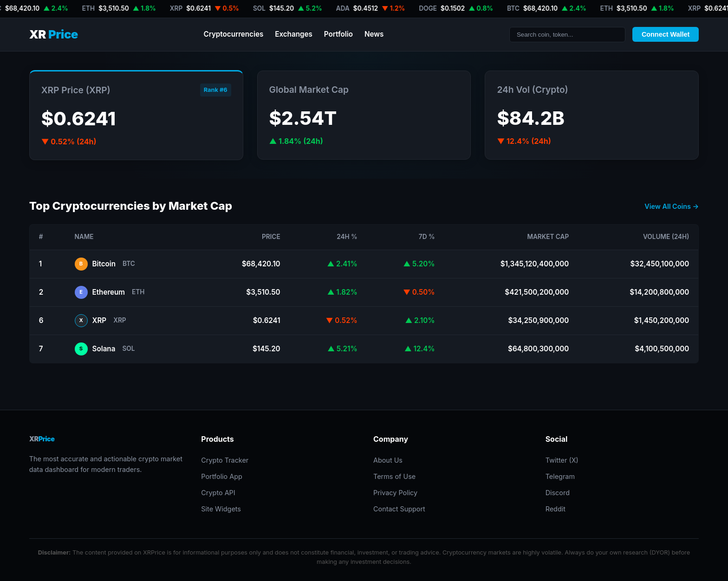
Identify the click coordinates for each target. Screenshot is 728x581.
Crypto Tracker (225, 460)
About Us (388, 460)
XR (54, 35)
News (374, 34)
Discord (558, 493)
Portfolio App (221, 476)
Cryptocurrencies (233, 34)
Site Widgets (221, 509)
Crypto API (218, 493)
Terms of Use (394, 476)
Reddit (556, 509)
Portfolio (338, 34)
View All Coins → (672, 206)
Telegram (560, 476)
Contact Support (399, 509)
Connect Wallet (666, 34)
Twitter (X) (562, 460)
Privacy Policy (395, 493)
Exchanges (294, 34)
